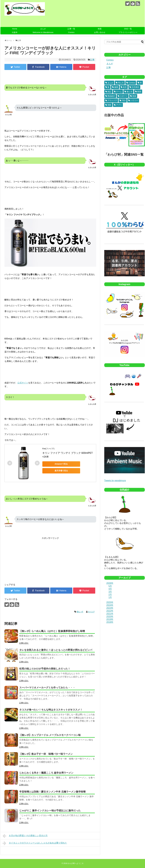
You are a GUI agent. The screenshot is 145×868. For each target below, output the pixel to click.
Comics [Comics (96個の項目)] (132, 83)
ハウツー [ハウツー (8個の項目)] (134, 100)
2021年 (110, 614)
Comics (71, 32)
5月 (110, 586)
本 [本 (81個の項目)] (141, 83)
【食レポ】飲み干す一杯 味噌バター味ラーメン (46, 754)
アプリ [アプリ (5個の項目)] (119, 105)
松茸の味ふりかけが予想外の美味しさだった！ (45, 669)
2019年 (110, 619)
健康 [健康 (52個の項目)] (116, 87)
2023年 (110, 608)
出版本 (15, 32)
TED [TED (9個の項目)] (124, 100)
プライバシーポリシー (128, 32)
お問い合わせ (100, 32)
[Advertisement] (27, 559)
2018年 (110, 622)
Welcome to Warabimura (43, 32)
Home (15, 29)
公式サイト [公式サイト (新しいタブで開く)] (23, 383)
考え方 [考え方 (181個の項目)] (121, 83)
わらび (91, 612)
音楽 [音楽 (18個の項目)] (134, 96)
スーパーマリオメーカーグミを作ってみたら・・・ (47, 688)
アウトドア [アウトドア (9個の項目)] (112, 100)
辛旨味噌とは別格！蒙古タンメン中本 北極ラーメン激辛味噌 (52, 792)
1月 (110, 597)
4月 (110, 589)
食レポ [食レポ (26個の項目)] (129, 92)
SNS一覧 (128, 29)
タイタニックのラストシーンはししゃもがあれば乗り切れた (35, 843)
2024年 (110, 605)
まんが (43, 29)
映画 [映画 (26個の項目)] (139, 92)
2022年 (110, 611)
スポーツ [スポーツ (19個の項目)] (124, 96)
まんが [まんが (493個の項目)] (110, 83)
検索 (100, 29)
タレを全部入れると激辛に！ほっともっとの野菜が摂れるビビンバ (56, 650)
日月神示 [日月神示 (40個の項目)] (135, 87)
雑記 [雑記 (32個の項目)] (109, 92)
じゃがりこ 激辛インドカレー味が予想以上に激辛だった (50, 811)
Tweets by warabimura (115, 481)
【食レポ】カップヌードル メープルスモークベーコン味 (50, 735)
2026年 (110, 583)
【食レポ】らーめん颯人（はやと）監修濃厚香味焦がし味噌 (52, 631)
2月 (110, 594)
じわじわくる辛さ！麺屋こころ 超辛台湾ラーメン (46, 773)
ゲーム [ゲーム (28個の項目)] (119, 92)
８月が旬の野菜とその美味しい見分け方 (25, 836)
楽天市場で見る (61, 471)
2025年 (110, 602)
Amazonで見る (61, 464)
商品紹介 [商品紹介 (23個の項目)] (111, 96)
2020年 (110, 616)
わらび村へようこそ (76, 863)
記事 (92, 60)
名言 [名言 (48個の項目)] (125, 87)
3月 (110, 592)
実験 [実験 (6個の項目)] (109, 105)
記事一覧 (71, 29)
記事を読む (24, 643)
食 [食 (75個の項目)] (108, 87)
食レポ (80, 612)
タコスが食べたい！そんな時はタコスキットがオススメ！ (51, 710)
